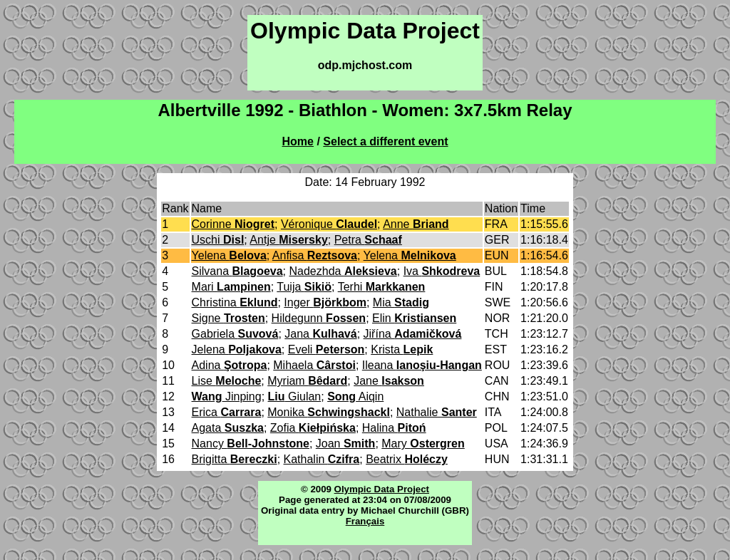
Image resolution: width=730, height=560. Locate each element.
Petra (368, 240)
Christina (235, 302)
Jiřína (413, 334)
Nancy (251, 444)
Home (298, 141)
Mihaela (314, 365)
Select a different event (385, 141)
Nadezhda (343, 271)
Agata (228, 428)
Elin (414, 318)
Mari (231, 287)
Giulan (295, 396)
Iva (442, 271)
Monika (329, 412)
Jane (389, 381)
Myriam (307, 381)
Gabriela (235, 334)
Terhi (382, 287)
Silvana (237, 271)
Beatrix (407, 459)
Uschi (218, 240)
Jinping (227, 396)
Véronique (329, 224)
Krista (402, 349)
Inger (325, 302)
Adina (230, 365)
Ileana (422, 365)
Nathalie (437, 412)
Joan (346, 444)
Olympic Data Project (382, 489)
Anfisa (315, 255)
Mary (423, 444)
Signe (228, 318)
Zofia (313, 428)
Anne (416, 224)
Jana (320, 334)
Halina (394, 428)
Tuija (304, 287)
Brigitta (235, 459)
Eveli (327, 349)
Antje (288, 240)
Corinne (233, 224)
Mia (401, 302)
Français (365, 521)
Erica (227, 412)
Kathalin (322, 459)
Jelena (237, 349)
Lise (227, 381)
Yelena (229, 255)
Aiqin (355, 396)
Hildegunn (319, 318)
